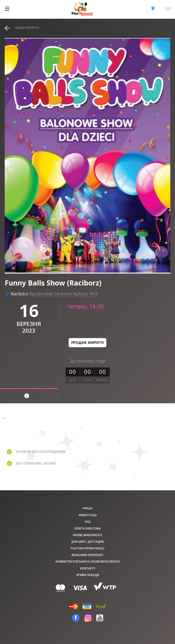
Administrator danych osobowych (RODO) (87, 562)
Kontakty (88, 568)
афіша (87, 508)
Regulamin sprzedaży (87, 555)
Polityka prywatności (87, 548)
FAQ (88, 522)
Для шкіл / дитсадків (87, 542)
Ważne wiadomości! (87, 535)
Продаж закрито (87, 342)
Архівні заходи (88, 575)
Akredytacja (88, 515)
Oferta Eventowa (87, 528)
